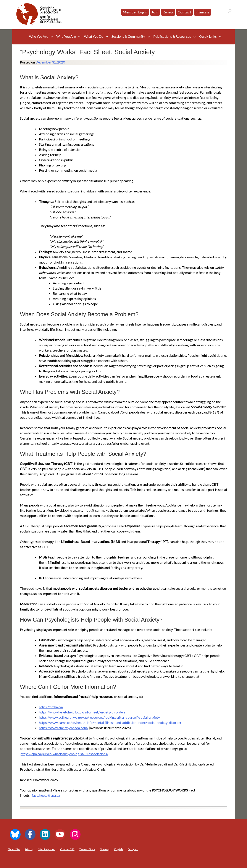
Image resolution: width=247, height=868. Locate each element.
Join (155, 12)
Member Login (135, 12)
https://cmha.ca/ (51, 707)
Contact (185, 12)
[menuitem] (203, 12)
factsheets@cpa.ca (46, 795)
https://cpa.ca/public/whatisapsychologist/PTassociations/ (64, 754)
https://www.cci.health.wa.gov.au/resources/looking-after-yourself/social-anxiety (99, 717)
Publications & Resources (172, 36)
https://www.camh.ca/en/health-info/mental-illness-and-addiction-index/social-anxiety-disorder (110, 722)
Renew (168, 12)
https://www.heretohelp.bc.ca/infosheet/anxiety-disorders (82, 712)
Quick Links (208, 36)
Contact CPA (67, 849)
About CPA (14, 849)
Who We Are (39, 36)
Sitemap (105, 849)
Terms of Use (87, 849)
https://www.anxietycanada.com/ (64, 728)
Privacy (29, 849)
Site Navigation (47, 849)
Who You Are (66, 36)
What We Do (94, 36)
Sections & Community (128, 36)
